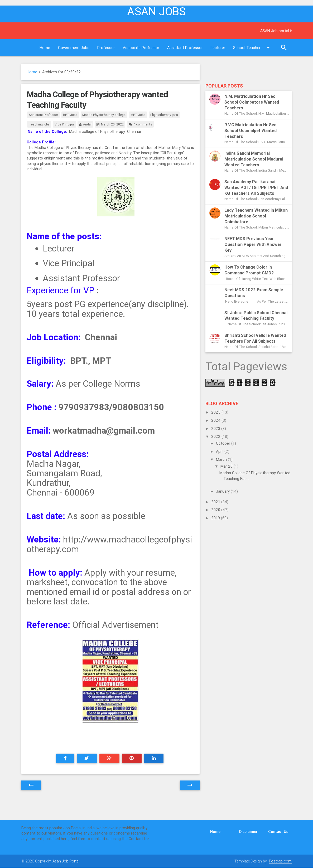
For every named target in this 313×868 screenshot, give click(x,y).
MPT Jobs (138, 115)
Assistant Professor (185, 48)
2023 (216, 428)
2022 (216, 436)
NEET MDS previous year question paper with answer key (253, 244)
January (223, 491)
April (220, 451)
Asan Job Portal (66, 861)
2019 (216, 518)
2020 (216, 510)
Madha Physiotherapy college (104, 115)
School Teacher (253, 48)
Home (45, 48)
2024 (216, 420)
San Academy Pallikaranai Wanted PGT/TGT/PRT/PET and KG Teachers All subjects (256, 187)
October (224, 443)
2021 (216, 502)
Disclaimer (248, 831)
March (222, 459)
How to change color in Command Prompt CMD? (249, 270)
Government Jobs (74, 48)
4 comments (143, 124)
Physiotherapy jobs (164, 115)
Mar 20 (227, 466)
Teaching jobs (39, 124)
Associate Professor (141, 48)
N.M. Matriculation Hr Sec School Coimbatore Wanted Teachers (252, 102)
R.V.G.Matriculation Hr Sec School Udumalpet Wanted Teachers (251, 130)
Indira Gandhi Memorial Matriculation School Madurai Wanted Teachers (254, 159)
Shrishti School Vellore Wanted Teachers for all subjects (255, 338)
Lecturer (218, 48)
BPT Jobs (70, 115)
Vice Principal (65, 124)
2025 (216, 412)
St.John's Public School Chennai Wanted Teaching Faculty (256, 316)
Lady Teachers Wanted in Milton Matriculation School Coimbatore (256, 216)
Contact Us (278, 831)
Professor (106, 48)
